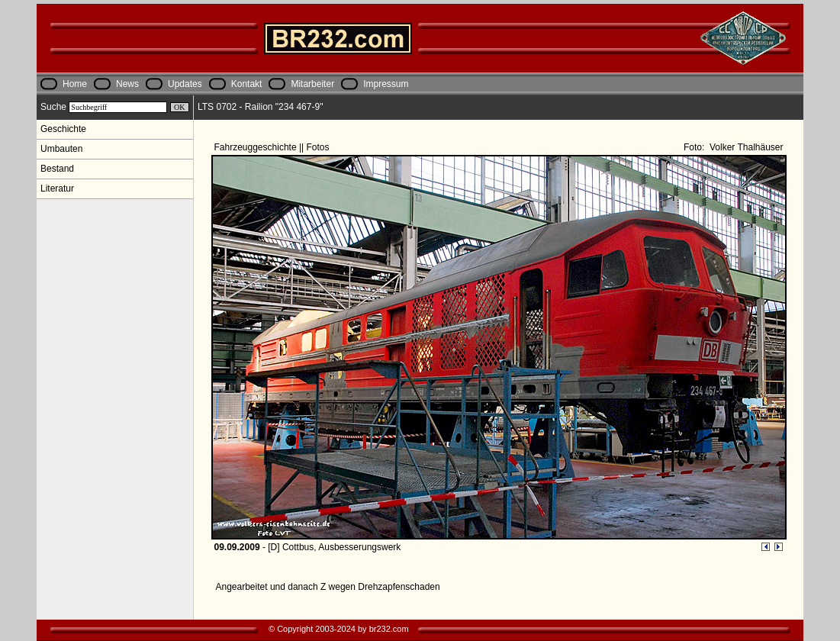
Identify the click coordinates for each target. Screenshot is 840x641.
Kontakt (247, 84)
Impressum (386, 84)
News (127, 84)
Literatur (57, 188)
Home (75, 84)
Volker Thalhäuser (745, 147)
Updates (185, 84)
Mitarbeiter (312, 84)
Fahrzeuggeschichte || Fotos (273, 147)
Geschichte (63, 129)
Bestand (57, 169)
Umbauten (61, 149)
